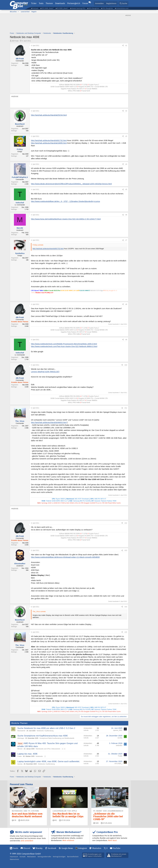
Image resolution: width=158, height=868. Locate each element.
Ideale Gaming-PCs (78, 8)
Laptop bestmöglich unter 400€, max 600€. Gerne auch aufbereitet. (49, 761)
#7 (126, 240)
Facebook (52, 848)
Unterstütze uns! (122, 8)
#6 (126, 215)
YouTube (117, 848)
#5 (126, 189)
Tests (41, 3)
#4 (126, 164)
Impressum (14, 857)
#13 (126, 550)
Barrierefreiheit (73, 857)
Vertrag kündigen (59, 857)
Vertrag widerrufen (44, 857)
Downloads (60, 3)
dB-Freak (15, 41)
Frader (20, 756)
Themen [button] (49, 3)
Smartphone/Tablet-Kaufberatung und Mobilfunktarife (57, 738)
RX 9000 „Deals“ (63, 8)
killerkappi (21, 738)
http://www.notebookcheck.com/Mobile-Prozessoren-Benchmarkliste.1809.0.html (64, 344)
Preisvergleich (74, 3)
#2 (126, 111)
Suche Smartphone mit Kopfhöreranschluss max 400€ (43, 736)
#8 (126, 304)
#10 (126, 365)
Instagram (83, 848)
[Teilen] (123, 46)
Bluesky (39, 848)
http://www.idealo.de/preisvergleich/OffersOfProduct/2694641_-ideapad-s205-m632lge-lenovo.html (71, 184)
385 (96, 823)
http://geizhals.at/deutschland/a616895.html (49, 143)
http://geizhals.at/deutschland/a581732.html (49, 140)
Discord (27, 848)
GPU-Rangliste (94, 8)
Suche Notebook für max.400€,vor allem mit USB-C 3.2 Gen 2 (46, 728)
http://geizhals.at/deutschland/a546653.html (49, 422)
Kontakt (23, 857)
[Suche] (123, 4)
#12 (126, 523)
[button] (18, 12)
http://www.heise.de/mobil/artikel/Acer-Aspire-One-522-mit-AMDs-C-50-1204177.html (66, 219)
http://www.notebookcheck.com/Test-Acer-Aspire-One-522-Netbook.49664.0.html (64, 346)
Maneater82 (21, 731)
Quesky (20, 764)
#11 (126, 408)
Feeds (15, 848)
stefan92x (119, 746)
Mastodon (97, 848)
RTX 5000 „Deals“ (48, 8)
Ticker (34, 3)
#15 (126, 632)
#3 (126, 136)
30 (14, 820)
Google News (67, 848)
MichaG (20, 749)
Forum (85, 3)
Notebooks (39, 756)
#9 (126, 340)
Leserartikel (25, 12)
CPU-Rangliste (108, 8)
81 (55, 820)
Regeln (34, 12)
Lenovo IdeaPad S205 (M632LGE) (45, 372)
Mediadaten (32, 857)
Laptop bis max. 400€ (27, 754)
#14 (126, 607)
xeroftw (120, 738)
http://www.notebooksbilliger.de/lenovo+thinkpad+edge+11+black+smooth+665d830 (65, 557)
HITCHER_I (118, 764)
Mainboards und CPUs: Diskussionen (48, 749)
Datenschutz (14, 859)
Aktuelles (13, 12)
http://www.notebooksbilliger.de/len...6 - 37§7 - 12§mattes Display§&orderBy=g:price (65, 201)
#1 (126, 46)
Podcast (35, 8)
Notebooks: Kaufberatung (45, 731)
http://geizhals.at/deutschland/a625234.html (49, 115)
